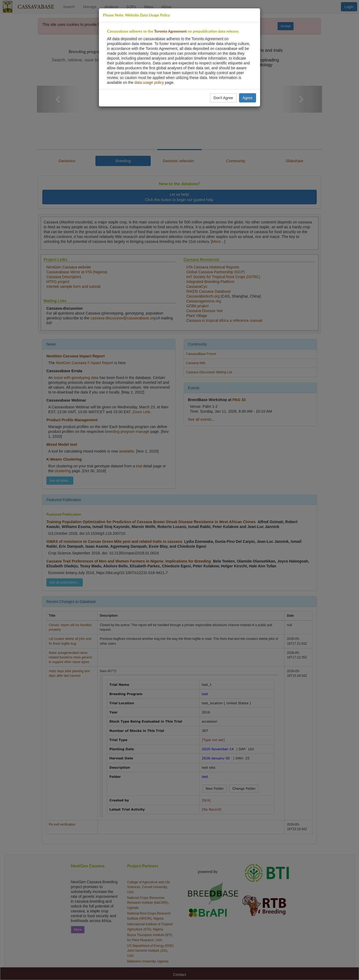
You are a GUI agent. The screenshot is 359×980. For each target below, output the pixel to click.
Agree (248, 98)
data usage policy (149, 82)
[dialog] (179, 490)
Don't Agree (223, 98)
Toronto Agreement (170, 31)
